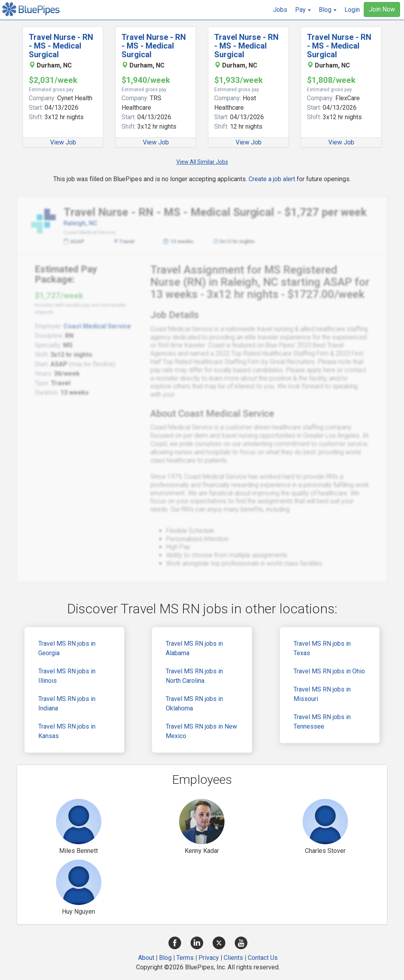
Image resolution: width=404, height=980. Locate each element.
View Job (63, 142)
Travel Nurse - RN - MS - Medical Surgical (61, 46)
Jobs (280, 10)
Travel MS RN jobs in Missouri (322, 694)
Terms (185, 958)
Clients (233, 958)
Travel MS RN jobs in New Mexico (201, 731)
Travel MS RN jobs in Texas (322, 648)
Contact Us (263, 958)
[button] (303, 10)
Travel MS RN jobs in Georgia (67, 648)
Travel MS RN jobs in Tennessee (322, 722)
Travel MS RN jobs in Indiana (67, 704)
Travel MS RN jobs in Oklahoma (194, 704)
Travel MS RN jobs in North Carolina (194, 676)
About (146, 958)
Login (352, 10)
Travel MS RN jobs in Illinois (67, 676)
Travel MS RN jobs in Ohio (329, 671)
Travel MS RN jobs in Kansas (67, 731)
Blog (165, 958)
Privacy (209, 958)
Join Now (382, 9)
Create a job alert (272, 179)
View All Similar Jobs (202, 162)
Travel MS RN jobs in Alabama (194, 648)
